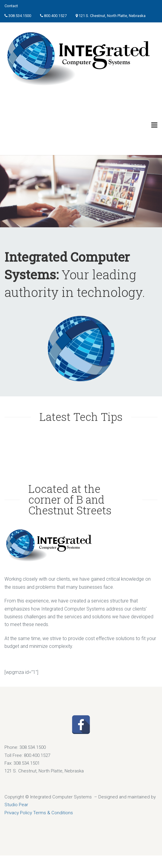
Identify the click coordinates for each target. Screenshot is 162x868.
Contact (11, 6)
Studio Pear (16, 805)
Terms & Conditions (53, 813)
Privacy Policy (18, 813)
